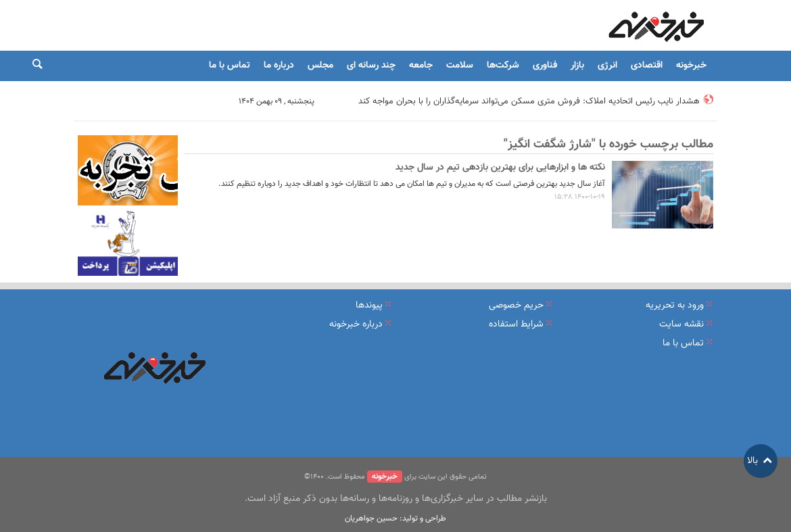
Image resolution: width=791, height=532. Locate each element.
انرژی (607, 66)
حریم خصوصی (516, 306)
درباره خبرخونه (356, 324)
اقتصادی (647, 66)
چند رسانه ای (371, 66)
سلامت (460, 66)
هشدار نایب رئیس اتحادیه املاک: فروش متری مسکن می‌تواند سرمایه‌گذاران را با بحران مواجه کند (529, 101)
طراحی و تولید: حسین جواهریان (395, 518)
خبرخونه (691, 66)
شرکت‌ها (503, 66)
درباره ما (279, 66)
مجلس (320, 66)
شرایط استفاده (516, 324)
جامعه (421, 66)
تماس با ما (230, 66)
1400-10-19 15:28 (580, 197)
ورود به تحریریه (675, 306)
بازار (577, 66)
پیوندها (369, 306)
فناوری (545, 66)
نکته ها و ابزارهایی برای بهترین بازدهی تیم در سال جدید (500, 168)
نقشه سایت (681, 324)
